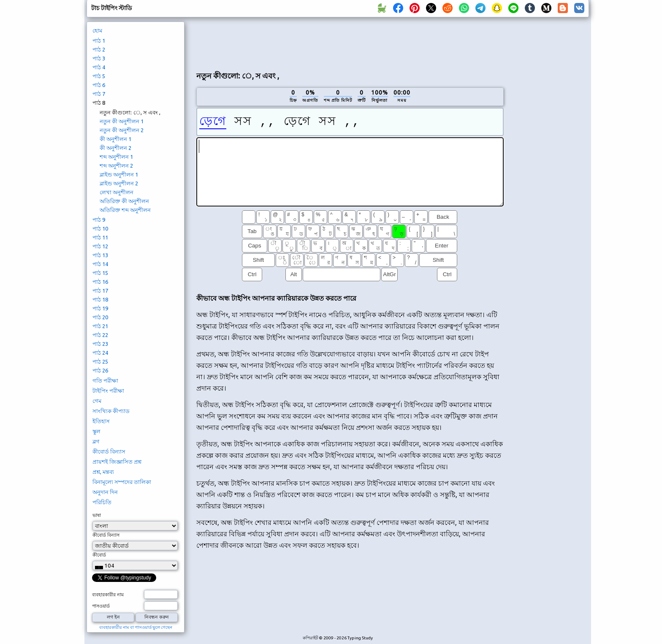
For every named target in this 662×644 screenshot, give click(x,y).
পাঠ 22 (100, 335)
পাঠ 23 (100, 344)
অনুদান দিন (105, 492)
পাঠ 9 (99, 220)
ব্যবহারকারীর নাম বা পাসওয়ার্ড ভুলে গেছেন (136, 627)
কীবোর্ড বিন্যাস (109, 451)
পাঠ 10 (100, 228)
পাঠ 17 (100, 291)
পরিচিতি (102, 502)
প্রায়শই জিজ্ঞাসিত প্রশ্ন (117, 462)
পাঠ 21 (100, 326)
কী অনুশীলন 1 (115, 139)
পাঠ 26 (100, 370)
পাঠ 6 (99, 85)
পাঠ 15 (100, 273)
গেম (97, 401)
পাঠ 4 (99, 67)
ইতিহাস (101, 421)
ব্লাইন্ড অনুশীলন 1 (119, 174)
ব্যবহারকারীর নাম (108, 595)
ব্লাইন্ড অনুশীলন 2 (119, 183)
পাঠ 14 (100, 264)
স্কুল (96, 431)
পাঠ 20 (100, 317)
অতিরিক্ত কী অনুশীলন (124, 201)
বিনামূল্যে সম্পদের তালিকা (122, 482)
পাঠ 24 (100, 353)
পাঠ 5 (99, 76)
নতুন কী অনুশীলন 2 (122, 130)
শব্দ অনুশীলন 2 (116, 166)
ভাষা (97, 515)
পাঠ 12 (100, 246)
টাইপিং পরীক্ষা (108, 391)
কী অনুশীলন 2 (115, 148)
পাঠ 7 (99, 94)
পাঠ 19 (100, 308)
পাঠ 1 (99, 41)
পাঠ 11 (100, 237)
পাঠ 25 (100, 361)
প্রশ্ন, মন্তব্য (103, 472)
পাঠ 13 (100, 255)
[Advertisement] (350, 43)
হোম (97, 30)
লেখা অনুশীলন (117, 192)
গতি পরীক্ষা (105, 380)
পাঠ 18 (100, 299)
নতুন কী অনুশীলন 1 (122, 121)
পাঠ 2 (99, 49)
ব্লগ (96, 441)
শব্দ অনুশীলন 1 (116, 157)
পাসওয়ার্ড (101, 606)
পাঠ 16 (100, 282)
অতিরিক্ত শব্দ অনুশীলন (125, 210)
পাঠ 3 (99, 58)
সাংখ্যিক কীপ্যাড (111, 411)
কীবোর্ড (99, 555)
